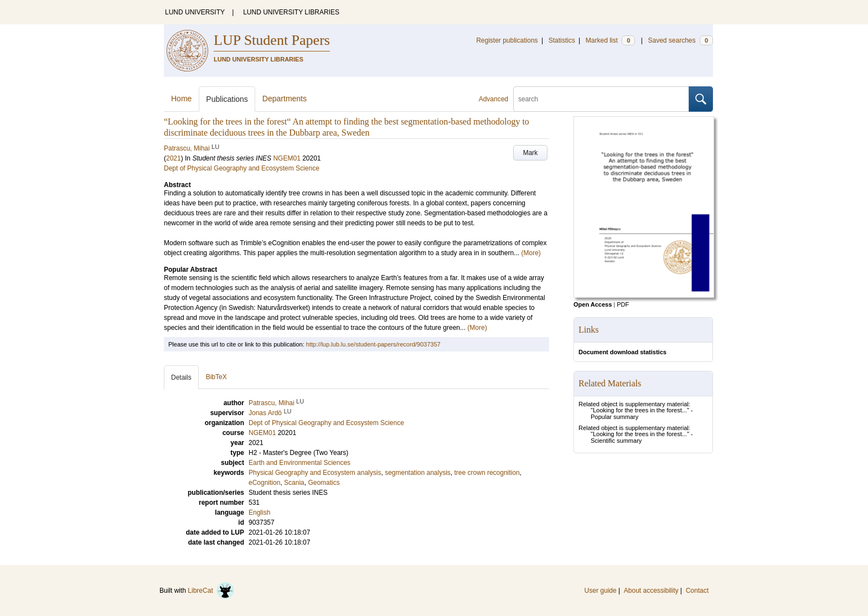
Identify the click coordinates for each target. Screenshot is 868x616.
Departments (285, 99)
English (259, 513)
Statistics (562, 40)
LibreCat (211, 591)
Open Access (593, 304)
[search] (601, 99)
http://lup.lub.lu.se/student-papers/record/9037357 (373, 344)
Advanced (494, 99)
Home (181, 99)
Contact (697, 591)
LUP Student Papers (272, 40)
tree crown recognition (487, 473)
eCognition (264, 483)
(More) (531, 253)
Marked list (610, 40)
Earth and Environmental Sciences (299, 463)
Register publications (507, 40)
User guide (601, 591)
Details (181, 377)
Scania (294, 483)
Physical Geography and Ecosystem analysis (315, 473)
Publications (227, 99)
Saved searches (680, 40)
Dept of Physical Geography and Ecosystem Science (242, 168)
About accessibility (651, 591)
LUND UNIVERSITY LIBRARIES (291, 12)
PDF (623, 304)
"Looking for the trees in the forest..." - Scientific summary (642, 437)
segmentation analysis (418, 473)
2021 (174, 158)
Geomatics (324, 483)
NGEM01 (286, 158)
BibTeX (216, 377)
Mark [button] (531, 153)
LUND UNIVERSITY (195, 12)
